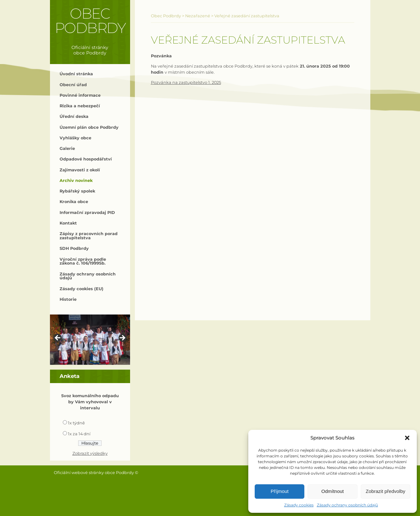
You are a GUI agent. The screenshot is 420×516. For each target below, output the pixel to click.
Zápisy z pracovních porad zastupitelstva (89, 236)
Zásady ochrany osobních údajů (347, 505)
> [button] (122, 338)
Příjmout (280, 491)
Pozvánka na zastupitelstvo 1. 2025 (186, 82)
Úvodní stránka (76, 74)
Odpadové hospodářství (86, 159)
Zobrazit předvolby (386, 491)
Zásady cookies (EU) (82, 289)
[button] (407, 438)
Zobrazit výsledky (90, 453)
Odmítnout (333, 491)
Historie (68, 299)
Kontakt (68, 223)
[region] (90, 340)
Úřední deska (74, 116)
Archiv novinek (76, 180)
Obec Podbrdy (90, 21)
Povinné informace (80, 95)
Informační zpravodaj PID (87, 213)
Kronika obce (74, 202)
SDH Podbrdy (74, 248)
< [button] (58, 338)
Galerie (67, 148)
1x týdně (76, 423)
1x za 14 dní (79, 434)
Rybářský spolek (77, 191)
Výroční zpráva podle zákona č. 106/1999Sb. (83, 261)
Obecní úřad (73, 85)
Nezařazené (198, 16)
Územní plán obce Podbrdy (89, 127)
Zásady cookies (299, 505)
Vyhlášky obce (75, 138)
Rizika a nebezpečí (80, 106)
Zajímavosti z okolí (80, 170)
